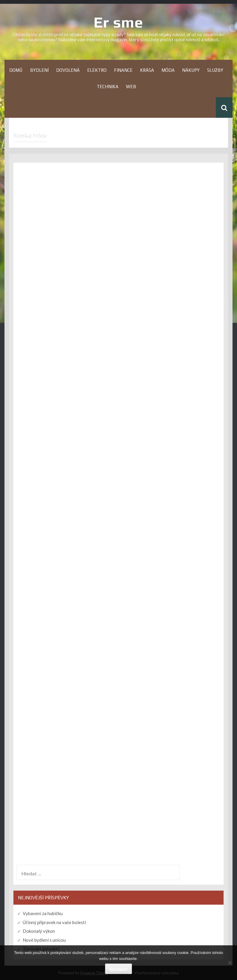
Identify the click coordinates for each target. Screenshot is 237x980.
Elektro (97, 70)
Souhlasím (118, 969)
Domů (16, 70)
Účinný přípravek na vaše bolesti (54, 922)
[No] (230, 963)
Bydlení (39, 70)
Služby (215, 70)
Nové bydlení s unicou (44, 940)
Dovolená (68, 70)
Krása (147, 70)
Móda (168, 70)
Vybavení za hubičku (43, 913)
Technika (108, 87)
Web (131, 87)
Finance (123, 70)
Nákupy (191, 70)
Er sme (119, 22)
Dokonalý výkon (39, 931)
